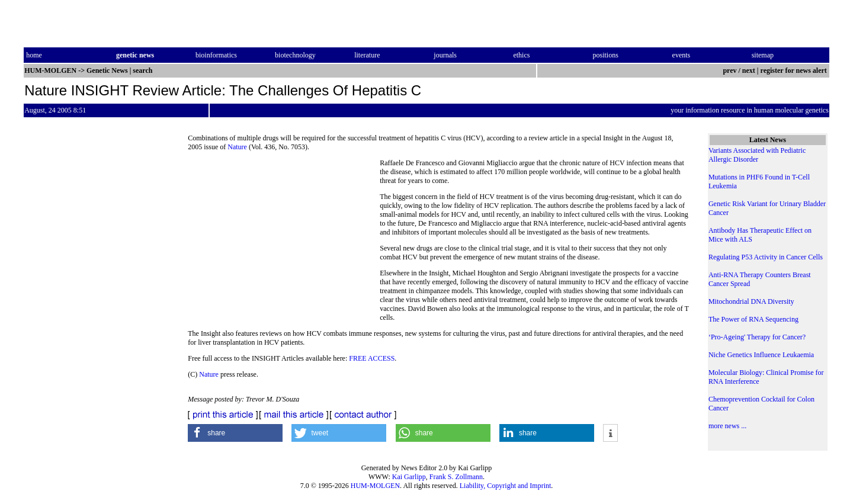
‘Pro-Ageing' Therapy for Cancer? (757, 337)
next (749, 70)
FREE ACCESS (372, 358)
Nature (237, 147)
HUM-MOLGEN (375, 486)
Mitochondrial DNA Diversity (751, 301)
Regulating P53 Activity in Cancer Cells (766, 257)
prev (729, 70)
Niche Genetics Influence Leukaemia (761, 355)
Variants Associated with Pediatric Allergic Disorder (757, 155)
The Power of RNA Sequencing (753, 319)
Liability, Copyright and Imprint (506, 486)
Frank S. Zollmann (456, 477)
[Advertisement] (284, 240)
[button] (235, 433)
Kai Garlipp (409, 477)
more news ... (727, 426)
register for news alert (795, 70)
